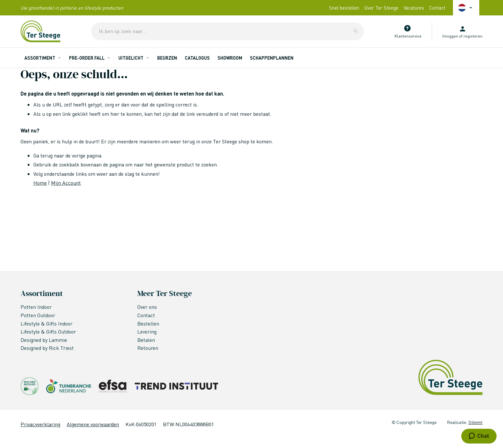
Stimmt (475, 422)
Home (40, 183)
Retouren (148, 348)
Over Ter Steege (381, 8)
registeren (473, 36)
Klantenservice (408, 36)
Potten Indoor (36, 307)
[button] (466, 8)
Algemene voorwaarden (93, 424)
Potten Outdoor (38, 315)
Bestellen (148, 323)
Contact (437, 8)
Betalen (146, 340)
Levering (147, 331)
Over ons (147, 307)
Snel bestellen (344, 8)
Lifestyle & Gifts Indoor (47, 323)
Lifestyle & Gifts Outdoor (49, 331)
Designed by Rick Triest (47, 348)
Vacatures (414, 8)
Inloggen (450, 36)
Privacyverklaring (40, 424)
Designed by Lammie (44, 340)
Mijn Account (66, 183)
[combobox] (227, 31)
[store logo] (40, 31)
